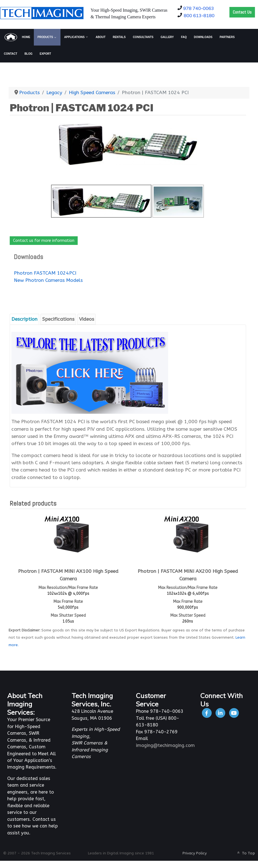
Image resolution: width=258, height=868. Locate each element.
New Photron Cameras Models (48, 280)
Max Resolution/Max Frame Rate (68, 588)
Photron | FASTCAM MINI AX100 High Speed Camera (68, 575)
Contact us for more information (44, 241)
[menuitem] (17, 37)
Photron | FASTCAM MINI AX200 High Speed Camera (188, 575)
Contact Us (242, 12)
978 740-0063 (198, 8)
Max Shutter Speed (68, 615)
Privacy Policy (195, 853)
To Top (246, 853)
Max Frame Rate (68, 602)
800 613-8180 (199, 16)
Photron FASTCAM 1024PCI (45, 273)
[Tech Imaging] (42, 12)
